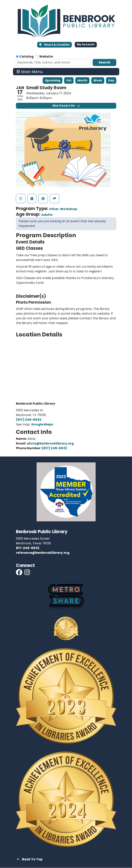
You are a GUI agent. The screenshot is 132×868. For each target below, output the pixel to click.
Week (98, 80)
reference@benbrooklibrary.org (43, 553)
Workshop (69, 209)
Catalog (26, 56)
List (69, 80)
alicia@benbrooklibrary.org (50, 443)
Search (104, 62)
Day (111, 80)
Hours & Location (57, 45)
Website (46, 56)
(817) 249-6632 (29, 420)
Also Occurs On (66, 106)
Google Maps (42, 424)
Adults (47, 215)
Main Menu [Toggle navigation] (30, 72)
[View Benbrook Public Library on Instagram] (27, 574)
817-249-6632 (28, 548)
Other (54, 209)
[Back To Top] (66, 859)
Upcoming (53, 80)
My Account (86, 44)
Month (82, 80)
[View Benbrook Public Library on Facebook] (19, 574)
